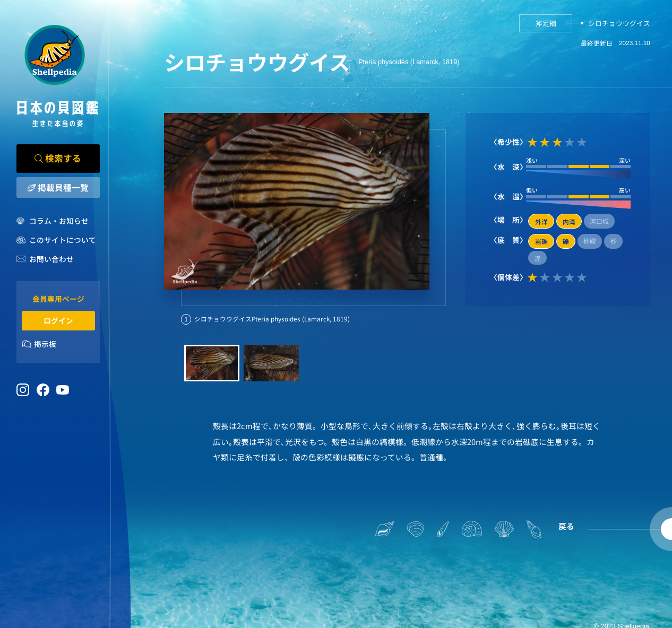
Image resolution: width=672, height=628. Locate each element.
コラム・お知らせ (59, 221)
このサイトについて (63, 240)
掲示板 (45, 344)
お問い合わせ (51, 259)
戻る (566, 526)
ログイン (58, 320)
